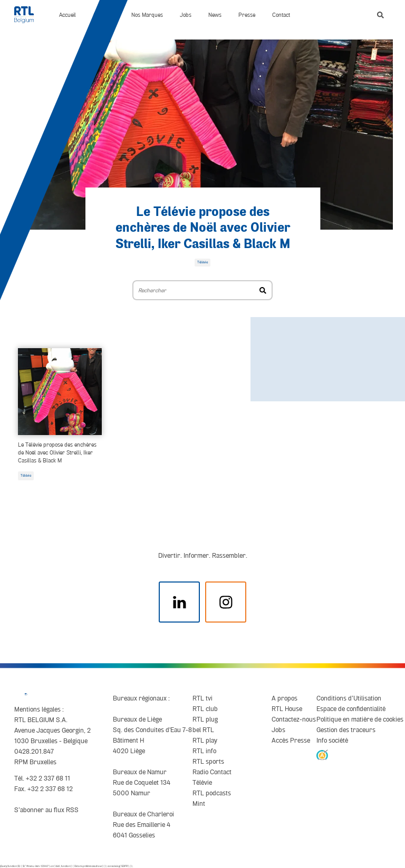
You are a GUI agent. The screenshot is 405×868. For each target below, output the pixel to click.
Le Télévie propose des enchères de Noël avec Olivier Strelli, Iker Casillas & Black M (203, 228)
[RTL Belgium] (28, 15)
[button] (380, 15)
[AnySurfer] (322, 754)
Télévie (26, 476)
